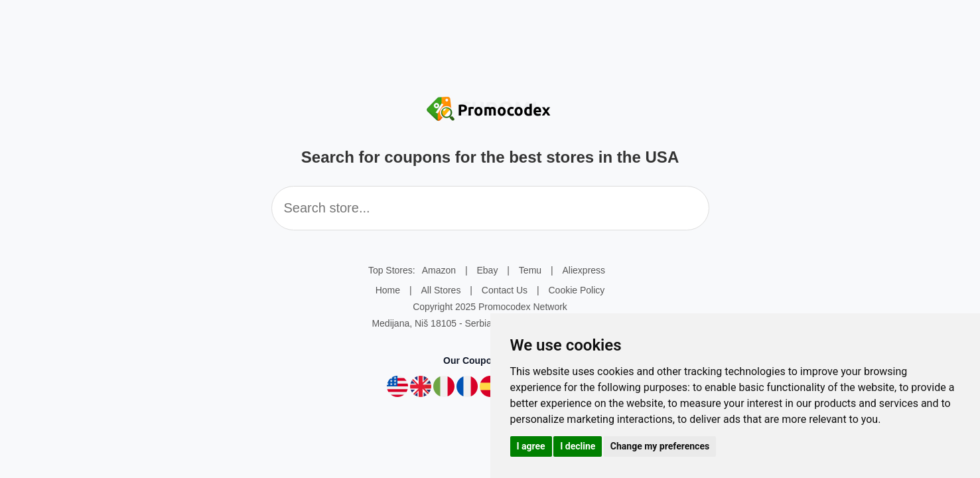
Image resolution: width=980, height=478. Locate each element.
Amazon (439, 270)
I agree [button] (531, 446)
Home (388, 290)
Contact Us (505, 290)
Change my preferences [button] (660, 446)
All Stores (441, 290)
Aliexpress (584, 270)
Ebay (488, 270)
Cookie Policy (576, 290)
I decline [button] (578, 446)
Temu (530, 270)
